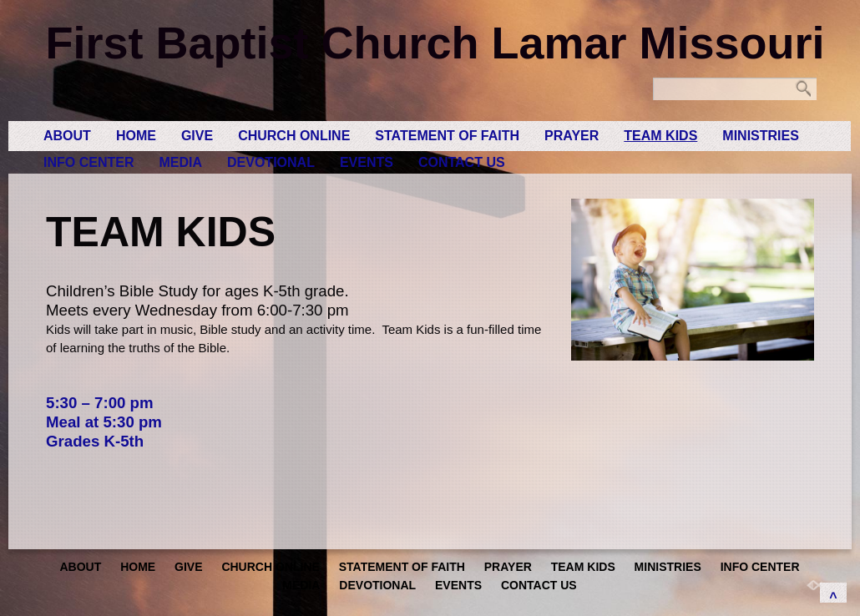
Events (367, 162)
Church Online (294, 136)
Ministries (761, 136)
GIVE (197, 136)
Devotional (271, 162)
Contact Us (462, 162)
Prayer (572, 136)
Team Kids (660, 136)
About (67, 136)
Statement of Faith (447, 136)
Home (136, 136)
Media (180, 162)
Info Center (89, 162)
